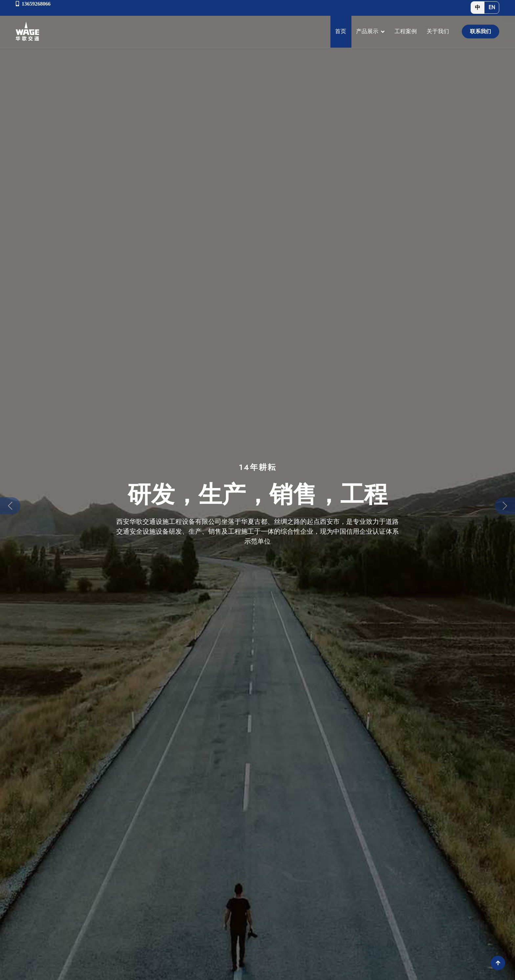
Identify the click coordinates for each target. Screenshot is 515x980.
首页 (341, 31)
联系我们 (481, 31)
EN (492, 7)
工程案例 (406, 31)
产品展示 (367, 31)
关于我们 (438, 31)
